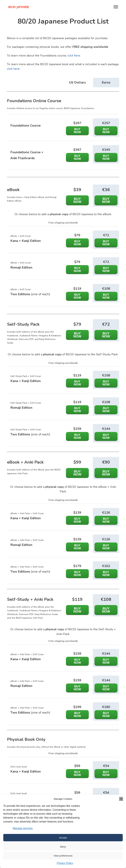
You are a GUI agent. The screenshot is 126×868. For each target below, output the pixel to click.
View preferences (63, 856)
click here (74, 56)
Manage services (23, 828)
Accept (63, 838)
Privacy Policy (65, 863)
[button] (121, 799)
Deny (63, 847)
